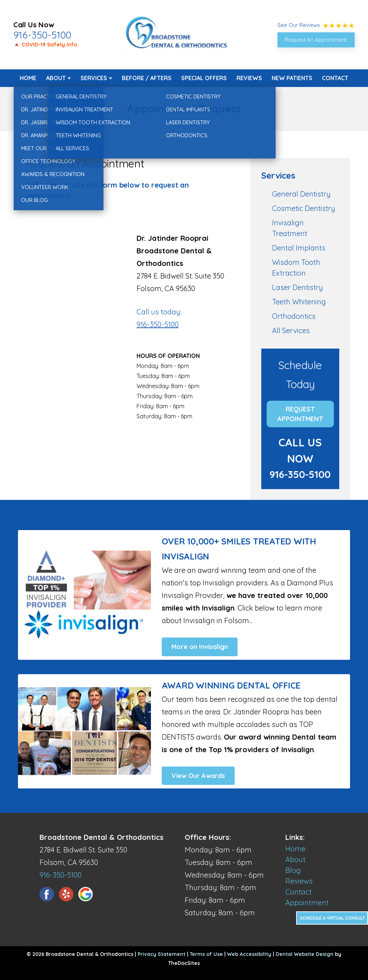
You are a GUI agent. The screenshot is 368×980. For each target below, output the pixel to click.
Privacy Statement (162, 954)
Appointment (307, 903)
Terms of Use (206, 954)
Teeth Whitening (299, 302)
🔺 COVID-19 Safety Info (45, 44)
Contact (335, 78)
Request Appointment (300, 414)
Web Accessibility (249, 954)
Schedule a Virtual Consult (332, 918)
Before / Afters (147, 78)
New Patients (292, 78)
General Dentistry (301, 194)
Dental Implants (299, 248)
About (56, 78)
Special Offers (204, 78)
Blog (293, 870)
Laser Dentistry (298, 287)
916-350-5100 (42, 35)
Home (28, 78)
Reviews (249, 78)
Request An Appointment (316, 40)
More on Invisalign (200, 647)
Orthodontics (294, 316)
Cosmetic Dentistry (304, 208)
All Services (291, 330)
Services (94, 78)
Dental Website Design (305, 954)
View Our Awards (198, 776)
